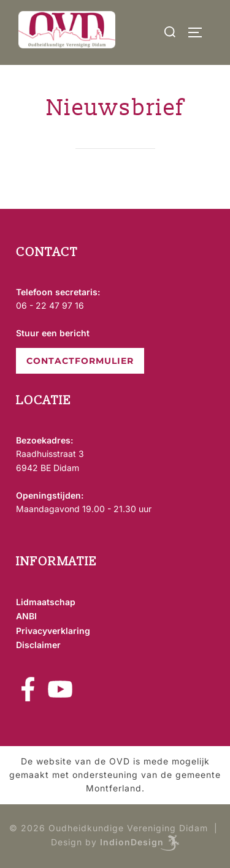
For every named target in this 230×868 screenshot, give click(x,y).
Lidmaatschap (46, 602)
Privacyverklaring (53, 631)
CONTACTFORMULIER (80, 361)
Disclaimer (38, 645)
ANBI (26, 616)
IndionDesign (132, 842)
